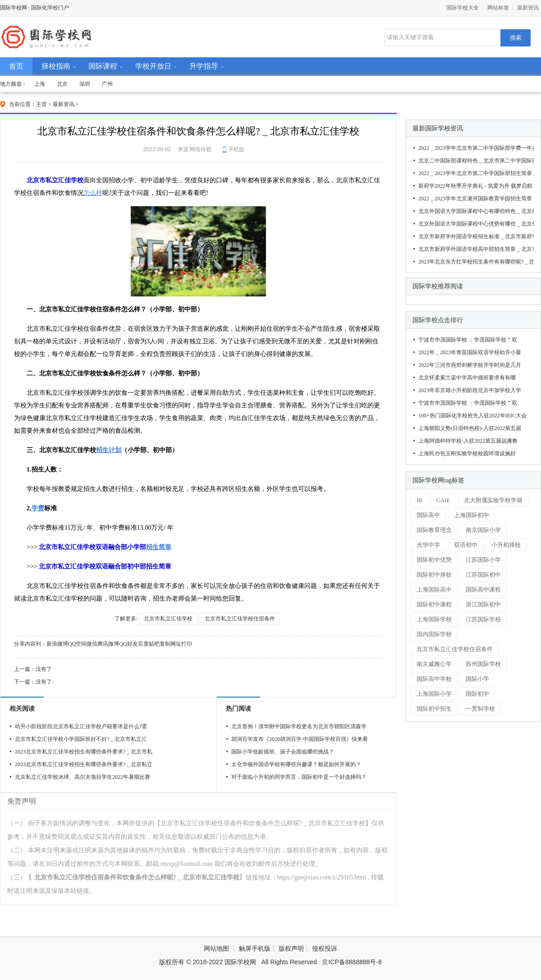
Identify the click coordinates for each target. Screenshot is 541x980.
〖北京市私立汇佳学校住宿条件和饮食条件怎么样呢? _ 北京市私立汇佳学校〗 (137, 877)
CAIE (443, 500)
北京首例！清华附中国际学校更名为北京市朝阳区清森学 (299, 726)
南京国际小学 (483, 530)
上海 (40, 84)
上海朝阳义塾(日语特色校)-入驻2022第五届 (470, 428)
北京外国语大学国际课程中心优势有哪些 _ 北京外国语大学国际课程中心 (475, 224)
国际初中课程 (434, 604)
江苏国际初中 (483, 575)
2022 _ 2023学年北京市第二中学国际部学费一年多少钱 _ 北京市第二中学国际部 (475, 148)
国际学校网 (14, 8)
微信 (92, 644)
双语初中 (466, 545)
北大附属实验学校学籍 (493, 500)
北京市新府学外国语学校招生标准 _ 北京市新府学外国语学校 (475, 236)
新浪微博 (57, 644)
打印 (187, 644)
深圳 (85, 84)
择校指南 (56, 66)
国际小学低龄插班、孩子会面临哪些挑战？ (283, 752)
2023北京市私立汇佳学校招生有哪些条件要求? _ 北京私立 (84, 764)
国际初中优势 (434, 560)
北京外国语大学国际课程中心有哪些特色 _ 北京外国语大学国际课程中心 (475, 211)
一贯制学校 (480, 709)
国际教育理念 (434, 530)
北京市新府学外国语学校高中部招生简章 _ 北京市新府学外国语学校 (475, 249)
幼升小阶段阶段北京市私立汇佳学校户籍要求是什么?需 (81, 726)
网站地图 (216, 948)
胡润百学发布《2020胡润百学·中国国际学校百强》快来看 (300, 739)
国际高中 (428, 515)
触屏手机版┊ (259, 948)
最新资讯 (528, 8)
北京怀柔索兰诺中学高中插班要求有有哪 (467, 378)
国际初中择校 (434, 575)
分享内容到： (30, 644)
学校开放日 (153, 66)
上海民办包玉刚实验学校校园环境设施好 (467, 453)
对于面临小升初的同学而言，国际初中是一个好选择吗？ (299, 777)
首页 (16, 66)
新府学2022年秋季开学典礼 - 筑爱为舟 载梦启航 (475, 186)
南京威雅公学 (434, 664)
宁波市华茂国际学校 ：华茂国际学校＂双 (468, 340)
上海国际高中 (434, 589)
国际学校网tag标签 (438, 480)
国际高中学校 (434, 679)
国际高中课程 (483, 589)
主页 (41, 104)
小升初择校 (506, 545)
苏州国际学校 (483, 664)
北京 (62, 84)
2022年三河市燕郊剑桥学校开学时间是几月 (470, 365)
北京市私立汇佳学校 (168, 619)
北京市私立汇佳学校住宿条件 (240, 619)
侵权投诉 (325, 948)
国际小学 (477, 679)
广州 (107, 84)
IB (420, 500)
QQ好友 (128, 644)
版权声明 (291, 948)
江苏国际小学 (483, 560)
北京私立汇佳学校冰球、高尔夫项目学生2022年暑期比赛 (83, 777)
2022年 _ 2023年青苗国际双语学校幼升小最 (470, 352)
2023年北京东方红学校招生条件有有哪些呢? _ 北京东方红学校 (475, 262)
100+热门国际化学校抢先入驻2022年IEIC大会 (472, 416)
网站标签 (498, 8)
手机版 (236, 149)
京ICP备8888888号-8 (352, 962)
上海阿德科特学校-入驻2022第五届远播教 (468, 441)
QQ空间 (77, 644)
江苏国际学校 (483, 619)
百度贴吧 (149, 644)
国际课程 (103, 66)
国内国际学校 (434, 634)
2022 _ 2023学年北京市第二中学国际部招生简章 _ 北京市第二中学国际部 (475, 173)
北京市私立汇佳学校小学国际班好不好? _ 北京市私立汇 (81, 739)
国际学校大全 (463, 8)
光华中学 (428, 545)
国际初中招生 (434, 709)
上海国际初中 (472, 515)
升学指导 (204, 66)
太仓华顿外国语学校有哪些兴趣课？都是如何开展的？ (296, 764)
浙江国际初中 (483, 604)
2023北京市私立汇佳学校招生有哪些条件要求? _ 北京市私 (84, 752)
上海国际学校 (434, 619)
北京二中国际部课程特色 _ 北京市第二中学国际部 (475, 161)
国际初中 (477, 694)
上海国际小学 (434, 694)
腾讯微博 (108, 644)
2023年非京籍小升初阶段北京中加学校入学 (470, 390)
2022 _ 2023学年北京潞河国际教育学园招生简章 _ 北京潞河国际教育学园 (475, 199)
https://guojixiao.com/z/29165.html (322, 877)
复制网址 (170, 644)
